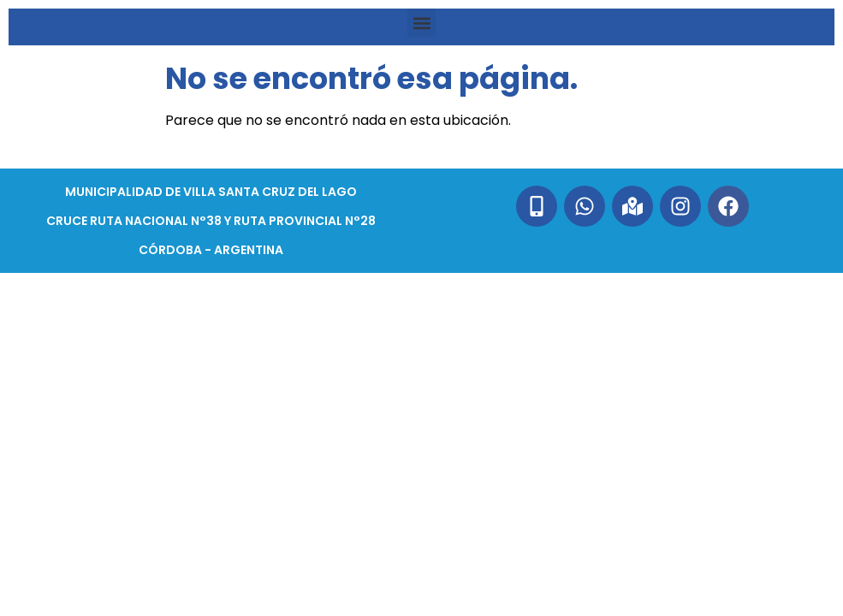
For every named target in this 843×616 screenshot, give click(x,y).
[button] (421, 23)
